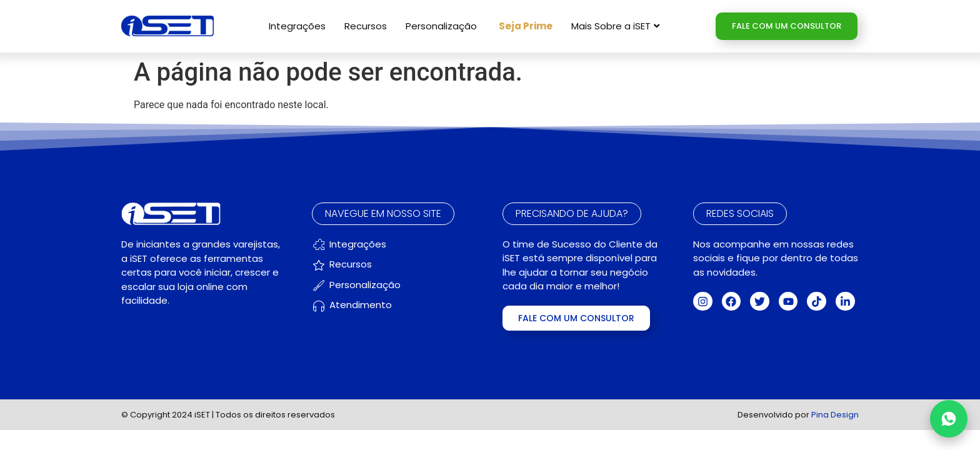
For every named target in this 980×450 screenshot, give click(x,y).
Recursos (366, 26)
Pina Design (835, 415)
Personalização (441, 26)
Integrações (297, 26)
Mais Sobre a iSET (615, 26)
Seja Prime (526, 26)
